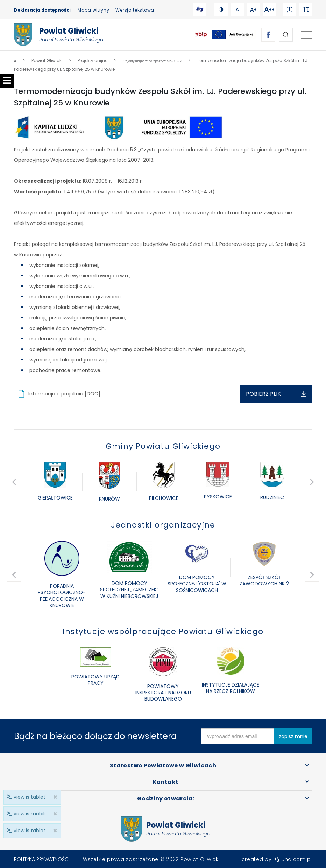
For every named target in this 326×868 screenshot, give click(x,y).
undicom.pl (293, 859)
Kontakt (166, 782)
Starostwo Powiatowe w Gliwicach (163, 766)
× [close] (53, 831)
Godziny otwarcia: (166, 798)
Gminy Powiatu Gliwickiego (163, 446)
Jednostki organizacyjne (163, 525)
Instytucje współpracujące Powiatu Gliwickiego (163, 631)
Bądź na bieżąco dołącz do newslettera (95, 736)
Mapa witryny (93, 10)
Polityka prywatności (42, 859)
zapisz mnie (293, 736)
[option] (55, 482)
